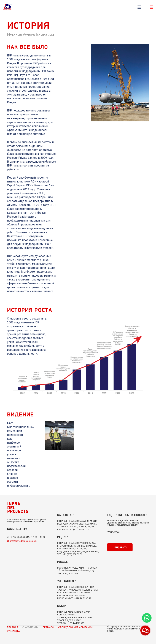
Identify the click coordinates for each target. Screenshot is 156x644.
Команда (14, 631)
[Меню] (139, 7)
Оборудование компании (75, 627)
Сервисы (48, 627)
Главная (13, 627)
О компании (30, 627)
